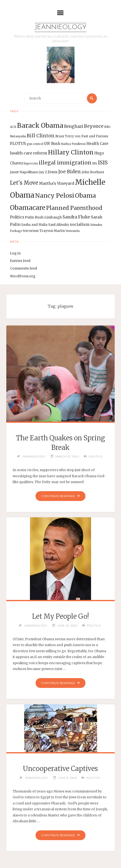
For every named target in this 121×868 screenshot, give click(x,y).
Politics (96, 456)
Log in (15, 253)
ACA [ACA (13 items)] (13, 127)
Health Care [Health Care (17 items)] (97, 144)
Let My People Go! (60, 616)
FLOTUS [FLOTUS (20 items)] (18, 143)
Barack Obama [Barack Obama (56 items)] (40, 125)
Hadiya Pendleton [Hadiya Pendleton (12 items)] (73, 144)
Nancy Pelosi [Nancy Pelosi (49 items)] (55, 195)
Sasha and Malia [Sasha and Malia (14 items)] (34, 225)
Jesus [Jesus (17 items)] (53, 172)
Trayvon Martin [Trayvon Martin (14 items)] (52, 231)
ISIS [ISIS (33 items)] (103, 163)
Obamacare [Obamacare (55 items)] (28, 208)
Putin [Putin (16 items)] (29, 217)
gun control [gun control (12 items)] (35, 144)
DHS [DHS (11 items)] (78, 136)
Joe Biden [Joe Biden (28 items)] (70, 172)
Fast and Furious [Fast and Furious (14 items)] (95, 136)
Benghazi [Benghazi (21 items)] (74, 126)
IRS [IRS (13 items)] (95, 163)
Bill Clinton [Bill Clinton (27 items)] (41, 136)
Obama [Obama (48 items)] (85, 195)
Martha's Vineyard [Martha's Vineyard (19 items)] (57, 183)
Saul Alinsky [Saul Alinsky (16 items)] (59, 225)
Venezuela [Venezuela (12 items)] (73, 231)
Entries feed (20, 261)
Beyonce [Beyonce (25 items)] (94, 126)
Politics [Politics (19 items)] (17, 217)
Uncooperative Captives (60, 769)
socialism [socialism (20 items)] (80, 224)
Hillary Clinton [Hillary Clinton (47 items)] (71, 152)
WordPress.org (23, 276)
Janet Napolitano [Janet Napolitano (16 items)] (24, 172)
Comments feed (23, 268)
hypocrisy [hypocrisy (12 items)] (31, 163)
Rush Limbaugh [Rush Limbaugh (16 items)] (48, 217)
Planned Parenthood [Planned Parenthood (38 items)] (74, 208)
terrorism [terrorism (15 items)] (31, 231)
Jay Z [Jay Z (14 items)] (43, 172)
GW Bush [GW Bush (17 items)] (52, 144)
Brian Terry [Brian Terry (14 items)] (65, 136)
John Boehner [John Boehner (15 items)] (93, 172)
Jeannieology (61, 27)
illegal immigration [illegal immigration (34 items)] (65, 163)
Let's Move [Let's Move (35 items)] (24, 183)
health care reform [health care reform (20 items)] (29, 153)
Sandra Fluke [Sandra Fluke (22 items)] (76, 217)
